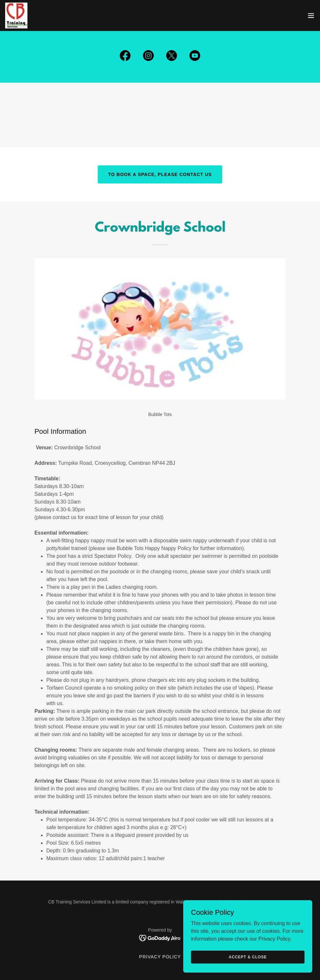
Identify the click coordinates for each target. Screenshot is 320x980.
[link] (16, 16)
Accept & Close (248, 957)
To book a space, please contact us (160, 174)
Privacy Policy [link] (160, 957)
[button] (311, 16)
